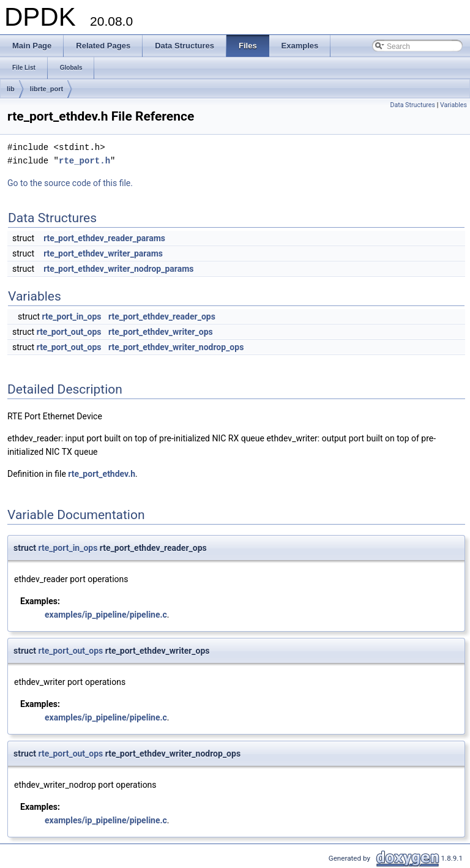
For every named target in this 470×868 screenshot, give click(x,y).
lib (11, 89)
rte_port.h (84, 161)
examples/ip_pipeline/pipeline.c (106, 615)
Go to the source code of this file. (70, 183)
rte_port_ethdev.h (102, 474)
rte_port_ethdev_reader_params (104, 238)
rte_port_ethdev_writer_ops (161, 332)
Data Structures (412, 105)
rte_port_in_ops (72, 316)
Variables (453, 105)
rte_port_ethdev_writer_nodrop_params (118, 269)
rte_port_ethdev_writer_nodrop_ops (176, 347)
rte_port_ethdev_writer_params (103, 253)
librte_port (47, 89)
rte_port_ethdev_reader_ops (162, 316)
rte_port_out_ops (69, 332)
